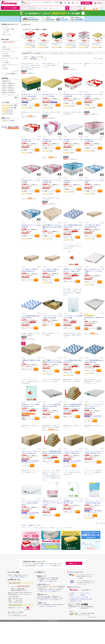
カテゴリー (25, 528)
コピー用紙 (6, 31)
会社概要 (81, 578)
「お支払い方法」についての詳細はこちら (49, 591)
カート (37, 105)
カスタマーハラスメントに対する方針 (79, 597)
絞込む (16, 98)
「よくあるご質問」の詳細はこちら (18, 577)
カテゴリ (5, 27)
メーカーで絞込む (10, 74)
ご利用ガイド (73, 593)
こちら (22, 608)
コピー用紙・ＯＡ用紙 (37, 528)
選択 (16, 105)
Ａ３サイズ (60, 528)
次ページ (101, 58)
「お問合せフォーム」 (43, 566)
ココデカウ (86, 615)
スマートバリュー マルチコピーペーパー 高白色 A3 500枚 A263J (31, 503)
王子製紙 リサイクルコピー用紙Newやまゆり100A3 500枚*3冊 (52, 227)
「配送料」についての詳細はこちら (47, 581)
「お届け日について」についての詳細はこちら (50, 600)
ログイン (10, 614)
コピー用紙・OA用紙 (9, 29)
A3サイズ (5, 33)
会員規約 (71, 595)
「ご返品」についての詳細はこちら (47, 606)
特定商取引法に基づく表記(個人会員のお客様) (81, 599)
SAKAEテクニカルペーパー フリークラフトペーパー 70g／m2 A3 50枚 (52, 503)
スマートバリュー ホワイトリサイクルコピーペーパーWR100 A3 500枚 (94, 406)
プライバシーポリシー (85, 593)
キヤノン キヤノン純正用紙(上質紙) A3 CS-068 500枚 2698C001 (52, 406)
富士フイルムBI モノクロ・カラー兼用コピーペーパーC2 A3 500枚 (94, 271)
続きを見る (16, 71)
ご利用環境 (82, 595)
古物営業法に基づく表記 (75, 601)
